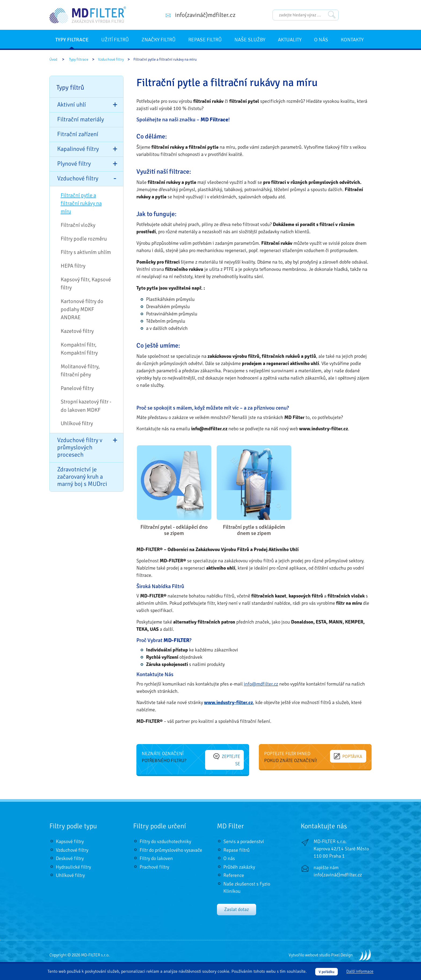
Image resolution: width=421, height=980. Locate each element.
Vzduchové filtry (111, 59)
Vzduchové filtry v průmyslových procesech (80, 447)
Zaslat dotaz (237, 904)
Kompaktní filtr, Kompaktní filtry (79, 349)
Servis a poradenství (244, 836)
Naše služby (250, 40)
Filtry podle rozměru (84, 239)
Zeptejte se (226, 756)
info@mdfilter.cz (261, 684)
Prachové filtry (154, 861)
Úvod (53, 59)
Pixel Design (342, 949)
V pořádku (326, 972)
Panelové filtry (77, 388)
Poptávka (350, 756)
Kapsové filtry (70, 836)
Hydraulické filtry (73, 861)
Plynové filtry (74, 164)
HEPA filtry (73, 266)
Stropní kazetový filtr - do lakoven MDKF (86, 406)
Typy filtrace (72, 40)
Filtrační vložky (78, 225)
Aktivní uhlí (72, 105)
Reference (234, 870)
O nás (321, 40)
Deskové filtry (70, 853)
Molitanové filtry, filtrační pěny (80, 371)
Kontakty (352, 40)
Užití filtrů (115, 40)
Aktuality (290, 40)
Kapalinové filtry (78, 149)
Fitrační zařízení (78, 134)
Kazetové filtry (77, 331)
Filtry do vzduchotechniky (165, 836)
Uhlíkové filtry (77, 423)
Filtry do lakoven (156, 853)
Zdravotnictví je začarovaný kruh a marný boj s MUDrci (82, 477)
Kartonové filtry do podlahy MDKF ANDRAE (82, 309)
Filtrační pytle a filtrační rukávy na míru (81, 203)
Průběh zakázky (239, 861)
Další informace (360, 972)
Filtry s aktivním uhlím (86, 252)
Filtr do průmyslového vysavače (171, 844)
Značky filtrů (159, 40)
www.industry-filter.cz (228, 702)
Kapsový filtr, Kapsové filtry (86, 284)
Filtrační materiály (81, 119)
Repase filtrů (205, 40)
